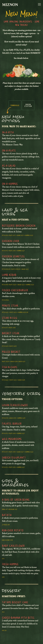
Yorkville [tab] (15, 107)
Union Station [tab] (28, 107)
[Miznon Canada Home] (10, 4)
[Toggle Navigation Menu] (39, 4)
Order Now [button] (22, 640)
